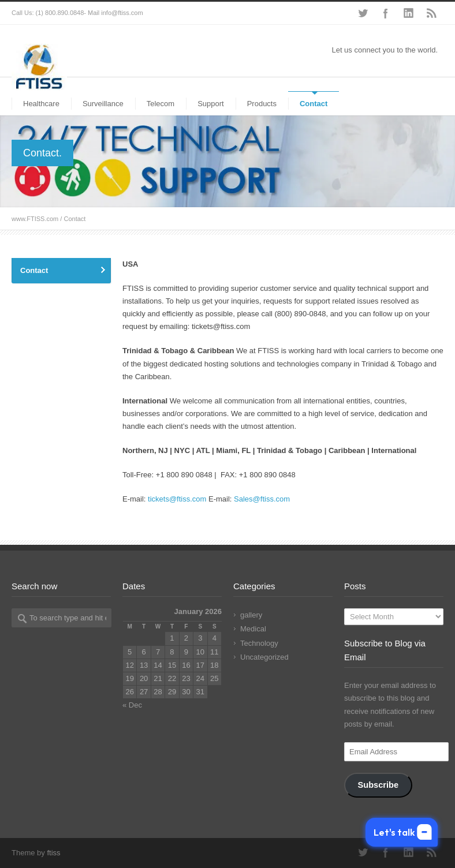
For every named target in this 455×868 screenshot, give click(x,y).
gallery (251, 615)
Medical (253, 629)
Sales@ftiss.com (262, 499)
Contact (314, 104)
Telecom (161, 104)
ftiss (53, 853)
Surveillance (103, 104)
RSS (432, 13)
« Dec (132, 705)
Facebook (386, 13)
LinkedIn (409, 13)
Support (211, 104)
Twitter (363, 13)
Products (262, 104)
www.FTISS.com (35, 219)
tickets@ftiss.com (177, 499)
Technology (259, 643)
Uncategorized (264, 657)
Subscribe (378, 785)
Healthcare (41, 104)
